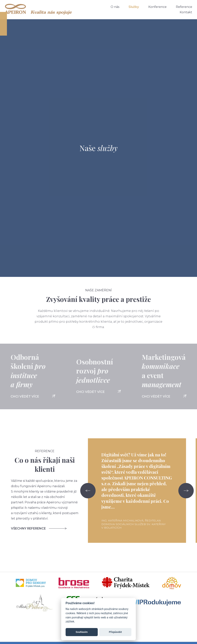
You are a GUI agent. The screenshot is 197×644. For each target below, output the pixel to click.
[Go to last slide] (88, 491)
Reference (184, 7)
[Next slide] (186, 491)
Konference (157, 7)
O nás (115, 7)
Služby (134, 7)
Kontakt (186, 12)
